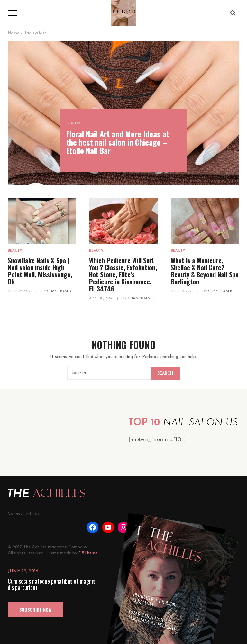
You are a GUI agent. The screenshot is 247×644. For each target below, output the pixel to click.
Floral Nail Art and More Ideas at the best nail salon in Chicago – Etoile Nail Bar (118, 142)
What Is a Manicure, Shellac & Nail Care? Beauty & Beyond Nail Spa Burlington (205, 271)
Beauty (73, 124)
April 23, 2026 (20, 291)
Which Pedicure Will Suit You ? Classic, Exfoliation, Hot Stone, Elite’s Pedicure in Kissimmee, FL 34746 (123, 274)
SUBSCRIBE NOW (36, 609)
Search (165, 374)
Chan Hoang (60, 291)
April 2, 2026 (183, 291)
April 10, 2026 (101, 298)
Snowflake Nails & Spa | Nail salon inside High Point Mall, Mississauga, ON (40, 271)
